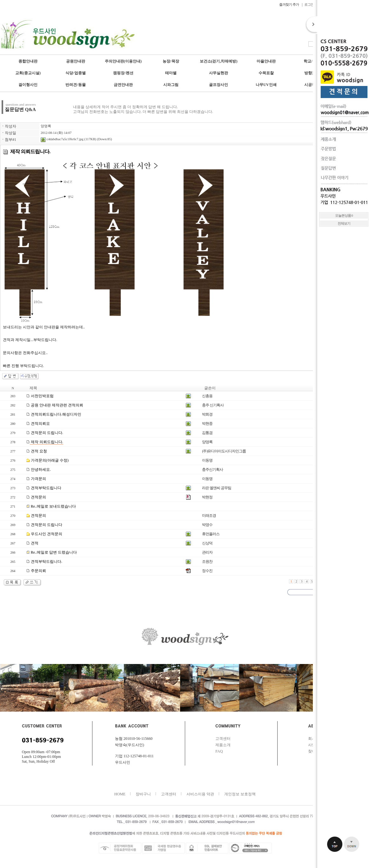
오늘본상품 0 (344, 216)
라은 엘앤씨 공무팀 (217, 488)
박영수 (207, 525)
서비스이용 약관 (200, 794)
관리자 (207, 552)
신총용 (207, 396)
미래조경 (209, 516)
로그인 (309, 4)
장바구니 (143, 794)
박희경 (207, 414)
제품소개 (223, 745)
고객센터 (223, 739)
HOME (120, 794)
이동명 (207, 460)
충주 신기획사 (213, 405)
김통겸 (207, 433)
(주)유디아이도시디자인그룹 (224, 451)
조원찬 (207, 562)
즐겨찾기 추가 (289, 4)
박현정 (207, 497)
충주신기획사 (212, 470)
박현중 (207, 424)
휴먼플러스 (211, 534)
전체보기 (344, 224)
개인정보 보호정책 (240, 794)
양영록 (46, 126)
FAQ (219, 751)
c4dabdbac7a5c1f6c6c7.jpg (62, 139)
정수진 (207, 571)
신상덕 (207, 543)
